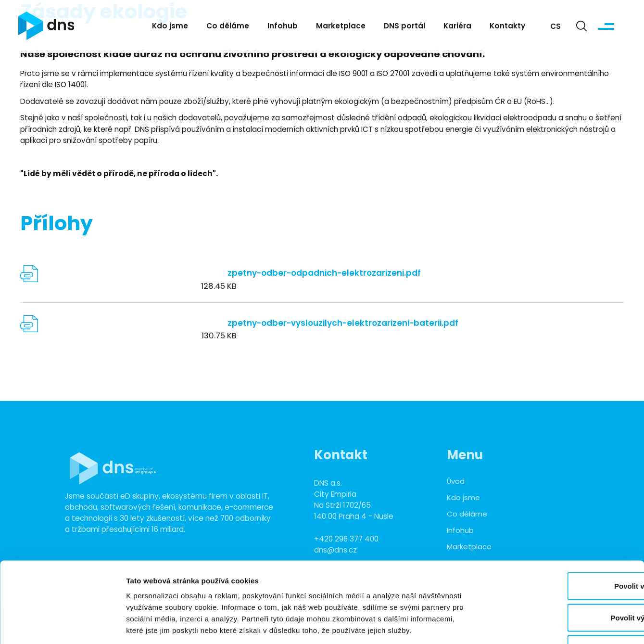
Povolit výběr (564, 549)
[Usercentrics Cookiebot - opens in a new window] (62, 625)
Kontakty (507, 27)
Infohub (283, 27)
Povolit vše (563, 518)
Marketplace (341, 27)
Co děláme (228, 27)
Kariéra (457, 27)
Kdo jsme (170, 27)
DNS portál (404, 27)
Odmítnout (564, 581)
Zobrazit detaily (508, 625)
